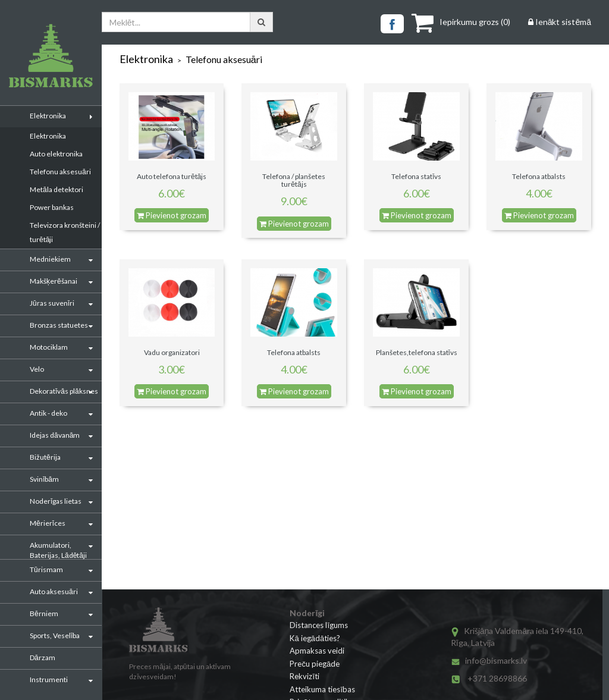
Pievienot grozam (172, 215)
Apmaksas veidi (317, 651)
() (461, 22)
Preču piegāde (315, 664)
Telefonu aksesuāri (60, 172)
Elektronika (48, 136)
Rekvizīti (304, 676)
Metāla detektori (56, 189)
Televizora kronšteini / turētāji (65, 232)
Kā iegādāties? (315, 638)
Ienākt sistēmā (560, 22)
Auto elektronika (56, 154)
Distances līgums (319, 625)
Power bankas (52, 207)
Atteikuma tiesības (322, 689)
